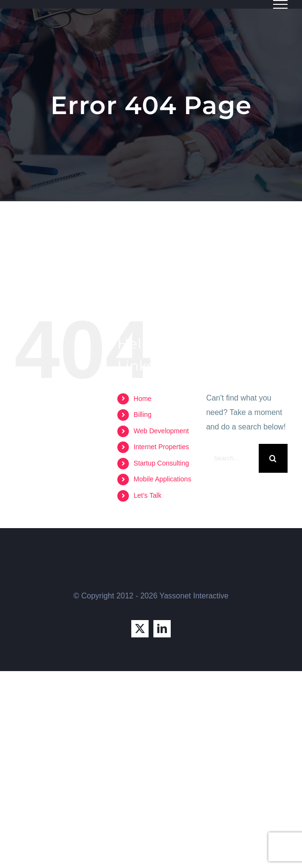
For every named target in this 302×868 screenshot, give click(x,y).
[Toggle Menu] (280, 4)
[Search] (273, 458)
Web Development (161, 431)
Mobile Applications (163, 479)
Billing (143, 415)
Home (143, 399)
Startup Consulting (161, 463)
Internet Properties (161, 447)
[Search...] (233, 458)
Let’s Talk (148, 495)
